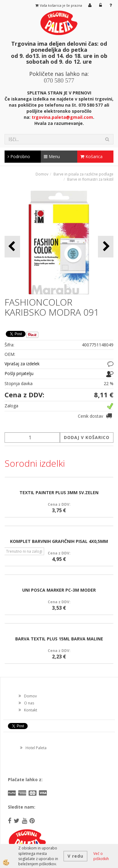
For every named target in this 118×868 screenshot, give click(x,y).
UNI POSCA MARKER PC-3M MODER (59, 590)
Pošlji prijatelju (19, 373)
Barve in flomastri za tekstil (90, 179)
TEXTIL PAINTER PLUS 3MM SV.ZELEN (59, 492)
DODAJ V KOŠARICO (87, 437)
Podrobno (19, 156)
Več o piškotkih (101, 856)
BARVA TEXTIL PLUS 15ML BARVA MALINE (59, 639)
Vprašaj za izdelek (22, 364)
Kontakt (31, 710)
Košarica (91, 156)
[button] (106, 247)
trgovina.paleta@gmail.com (62, 117)
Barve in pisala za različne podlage (83, 174)
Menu (52, 156)
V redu (75, 856)
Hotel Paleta (36, 748)
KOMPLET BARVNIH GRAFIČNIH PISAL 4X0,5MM (59, 541)
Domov (42, 174)
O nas (29, 703)
